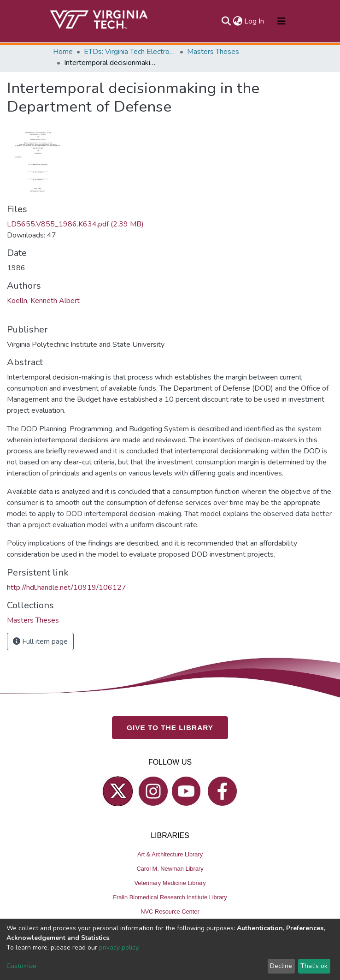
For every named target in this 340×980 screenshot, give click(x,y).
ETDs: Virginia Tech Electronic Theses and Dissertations (130, 52)
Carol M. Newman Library (170, 869)
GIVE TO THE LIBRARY (170, 728)
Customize (21, 966)
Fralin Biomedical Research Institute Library (170, 897)
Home (63, 52)
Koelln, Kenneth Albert (43, 301)
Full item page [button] (40, 641)
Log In (255, 21)
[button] (237, 21)
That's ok (314, 966)
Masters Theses (213, 52)
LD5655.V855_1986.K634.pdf (75, 224)
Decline (281, 966)
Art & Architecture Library (170, 854)
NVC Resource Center (170, 912)
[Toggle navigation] (281, 21)
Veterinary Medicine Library (170, 883)
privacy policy (119, 947)
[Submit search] (226, 21)
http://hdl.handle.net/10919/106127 (67, 588)
